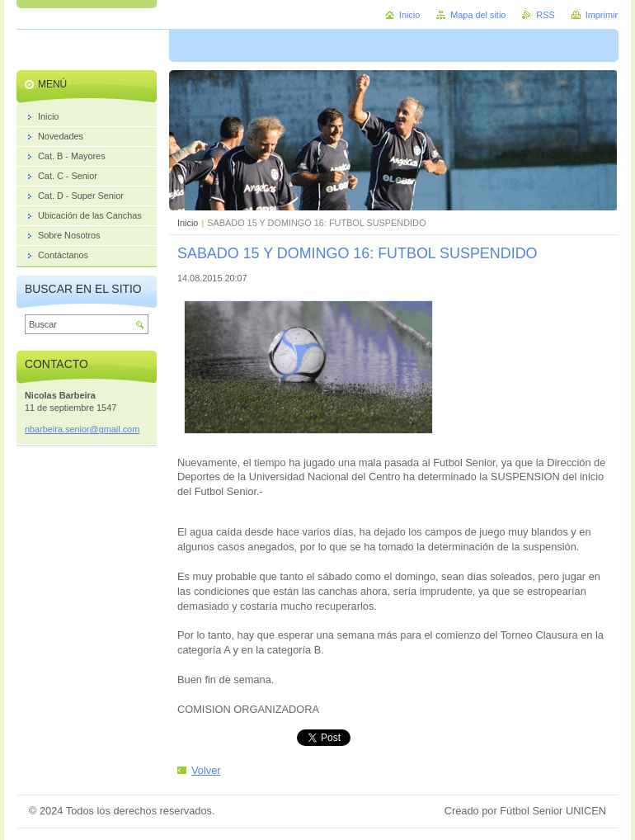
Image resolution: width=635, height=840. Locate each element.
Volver (206, 770)
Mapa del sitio (478, 15)
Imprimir (602, 15)
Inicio (188, 223)
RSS (545, 15)
